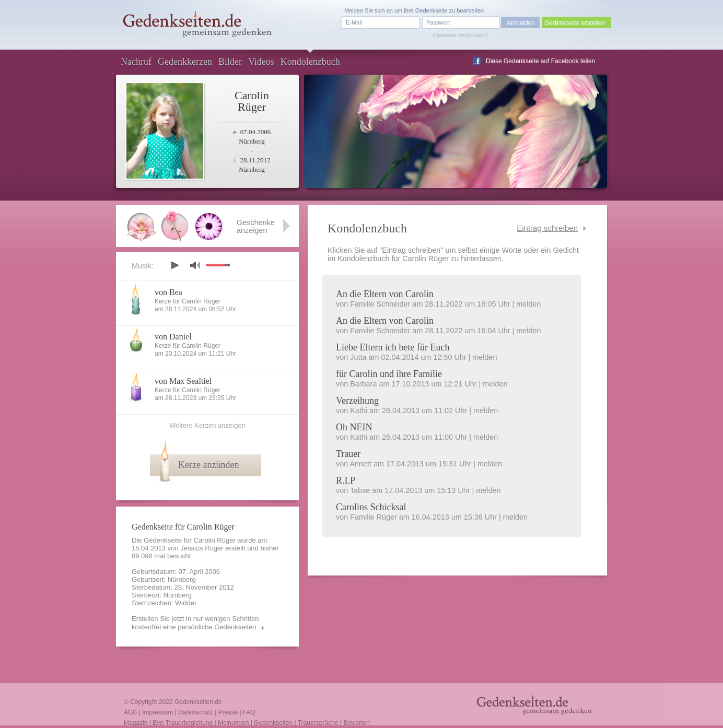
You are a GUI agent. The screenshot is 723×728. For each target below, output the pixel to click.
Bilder (230, 62)
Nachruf (136, 62)
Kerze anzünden (208, 465)
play (174, 265)
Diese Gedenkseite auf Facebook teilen (540, 61)
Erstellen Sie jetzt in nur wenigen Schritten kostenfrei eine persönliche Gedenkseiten (195, 623)
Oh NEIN (354, 427)
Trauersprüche (318, 723)
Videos (261, 62)
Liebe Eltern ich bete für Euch (393, 347)
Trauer (348, 454)
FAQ (249, 712)
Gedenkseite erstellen (575, 23)
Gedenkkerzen (185, 62)
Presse (228, 712)
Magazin (136, 723)
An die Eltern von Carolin (385, 294)
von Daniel (173, 337)
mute (195, 265)
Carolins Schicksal (371, 507)
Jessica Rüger (202, 548)
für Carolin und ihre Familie (389, 374)
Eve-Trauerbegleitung (183, 723)
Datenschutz (196, 712)
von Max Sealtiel (183, 381)
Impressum (158, 712)
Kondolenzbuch (310, 62)
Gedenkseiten (273, 723)
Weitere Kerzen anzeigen (207, 425)
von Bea (168, 292)
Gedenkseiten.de (198, 702)
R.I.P (346, 480)
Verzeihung (357, 401)
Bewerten (357, 723)
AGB (130, 712)
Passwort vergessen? (460, 35)
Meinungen (233, 723)
